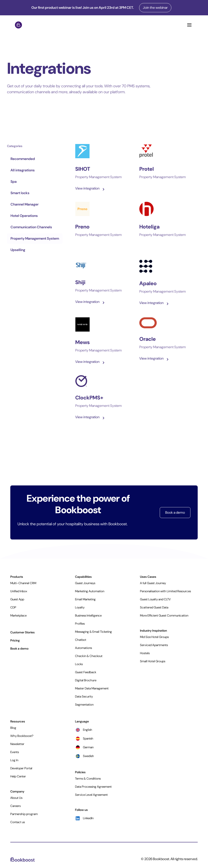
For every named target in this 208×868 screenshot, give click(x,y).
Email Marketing (85, 599)
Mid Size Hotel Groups (154, 637)
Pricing (15, 640)
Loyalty (80, 607)
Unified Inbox (19, 591)
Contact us (18, 822)
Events (15, 752)
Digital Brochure (86, 680)
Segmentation (84, 705)
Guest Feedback (86, 672)
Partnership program (24, 814)
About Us (16, 798)
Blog (13, 728)
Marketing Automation (90, 591)
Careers (15, 806)
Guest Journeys (85, 583)
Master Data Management (92, 688)
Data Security (84, 696)
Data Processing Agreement (93, 787)
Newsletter (17, 744)
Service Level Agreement (91, 795)
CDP (13, 607)
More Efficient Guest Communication (164, 615)
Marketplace (18, 615)
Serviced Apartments (154, 645)
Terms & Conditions (88, 778)
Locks (79, 664)
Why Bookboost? (22, 736)
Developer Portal (21, 768)
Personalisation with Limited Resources (165, 591)
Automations (83, 648)
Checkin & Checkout (89, 656)
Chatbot (81, 640)
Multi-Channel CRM (23, 583)
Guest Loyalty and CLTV (155, 599)
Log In (14, 760)
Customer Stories (22, 632)
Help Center (18, 776)
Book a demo (175, 512)
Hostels (145, 653)
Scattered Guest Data (154, 607)
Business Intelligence (88, 615)
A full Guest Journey (153, 583)
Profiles (80, 624)
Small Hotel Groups (153, 661)
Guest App (17, 599)
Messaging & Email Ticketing (93, 632)
